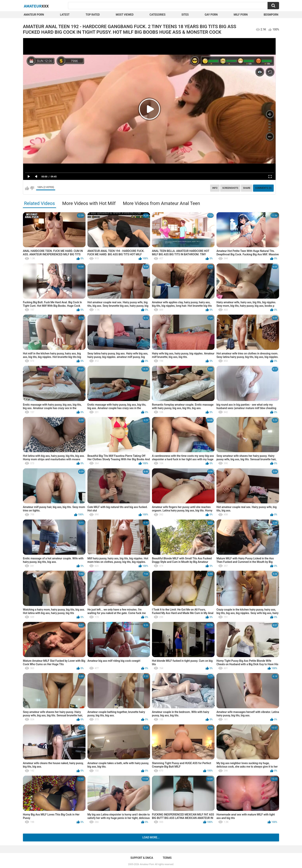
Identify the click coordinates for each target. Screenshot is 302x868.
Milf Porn (241, 15)
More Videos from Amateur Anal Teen (161, 203)
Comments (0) (263, 188)
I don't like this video (32, 188)
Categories (158, 15)
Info (215, 188)
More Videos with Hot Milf (89, 203)
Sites (185, 15)
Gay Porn (211, 15)
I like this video (27, 188)
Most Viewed (125, 15)
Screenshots (230, 188)
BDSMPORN (271, 15)
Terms (167, 858)
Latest (65, 15)
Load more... (151, 837)
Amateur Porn (34, 15)
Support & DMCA (142, 858)
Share (247, 188)
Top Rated (93, 15)
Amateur (36, 6)
